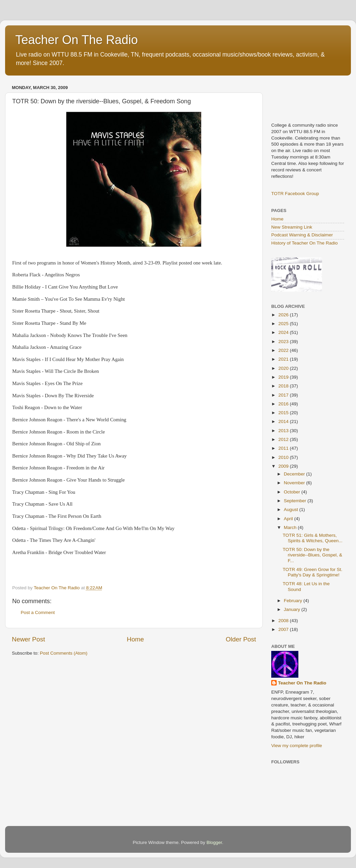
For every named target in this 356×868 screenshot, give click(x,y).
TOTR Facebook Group (295, 194)
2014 (284, 421)
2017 (284, 395)
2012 (284, 439)
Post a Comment (38, 612)
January (293, 609)
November (295, 483)
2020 (284, 368)
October (293, 492)
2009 (284, 466)
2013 (284, 431)
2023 (284, 342)
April (289, 519)
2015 (284, 413)
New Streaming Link (292, 227)
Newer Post (28, 639)
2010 (284, 457)
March (291, 527)
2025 (284, 324)
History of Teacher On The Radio (304, 243)
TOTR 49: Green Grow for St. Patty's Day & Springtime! (313, 572)
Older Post (241, 639)
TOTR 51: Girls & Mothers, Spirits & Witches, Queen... (313, 538)
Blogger (214, 842)
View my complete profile (297, 746)
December (295, 474)
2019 (284, 377)
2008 (284, 621)
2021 (284, 359)
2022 (284, 350)
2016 (284, 404)
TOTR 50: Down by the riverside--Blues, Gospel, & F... (313, 555)
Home (135, 639)
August (292, 510)
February (294, 601)
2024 (284, 332)
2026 (284, 315)
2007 (284, 629)
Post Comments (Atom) (64, 653)
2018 (284, 386)
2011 (284, 448)
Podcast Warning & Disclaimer (302, 235)
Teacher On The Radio (77, 40)
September (296, 501)
